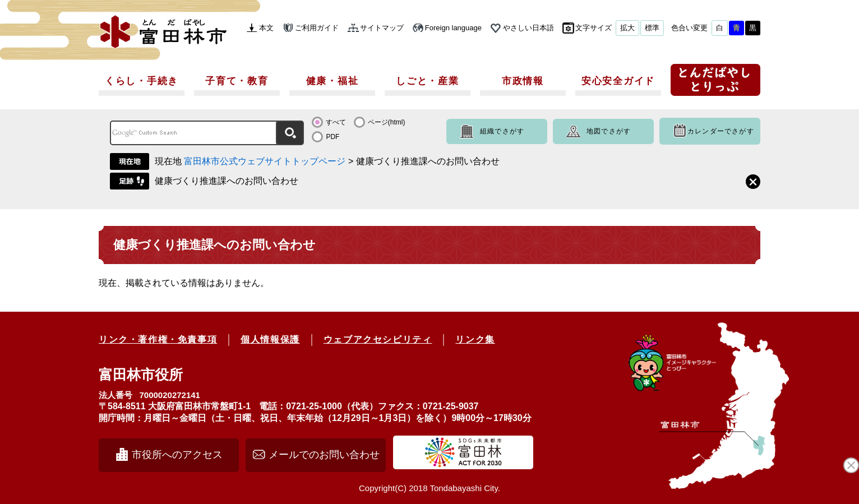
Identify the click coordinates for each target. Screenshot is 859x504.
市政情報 (523, 81)
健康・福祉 (332, 81)
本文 (266, 28)
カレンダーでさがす (721, 131)
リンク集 (475, 339)
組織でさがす (502, 131)
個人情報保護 (270, 339)
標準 (652, 28)
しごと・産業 (427, 81)
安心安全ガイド (618, 81)
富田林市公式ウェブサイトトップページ (265, 161)
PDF (332, 137)
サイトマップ (382, 28)
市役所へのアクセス (177, 455)
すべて (336, 122)
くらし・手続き (142, 81)
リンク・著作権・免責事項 (158, 339)
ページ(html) (387, 122)
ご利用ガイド (317, 28)
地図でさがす (609, 131)
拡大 (627, 28)
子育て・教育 (237, 81)
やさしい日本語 (528, 28)
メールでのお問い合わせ (324, 455)
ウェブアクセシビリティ (378, 339)
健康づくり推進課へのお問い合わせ (227, 181)
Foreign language (453, 28)
